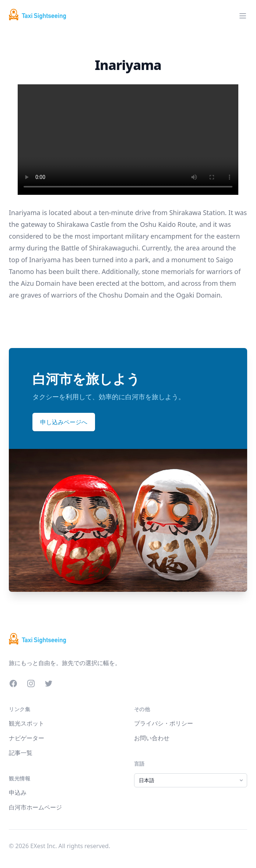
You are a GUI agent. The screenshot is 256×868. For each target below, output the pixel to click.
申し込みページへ (64, 422)
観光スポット (27, 723)
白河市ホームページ (35, 807)
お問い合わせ (152, 738)
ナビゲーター (27, 738)
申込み (18, 793)
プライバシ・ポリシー (164, 723)
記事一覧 (21, 753)
